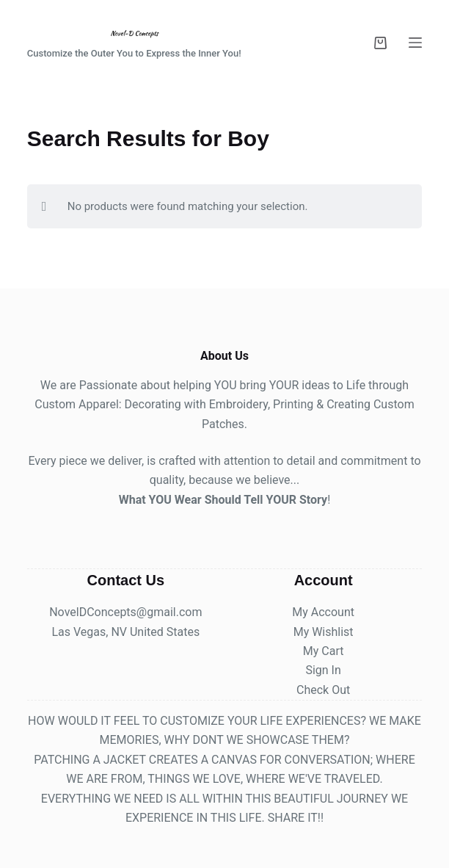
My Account (323, 612)
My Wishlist (324, 632)
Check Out (323, 690)
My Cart (324, 651)
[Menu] (415, 43)
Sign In (323, 670)
